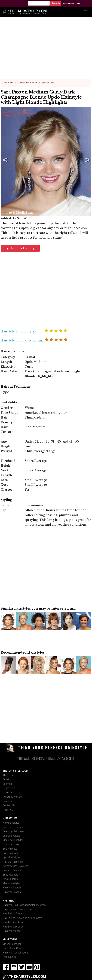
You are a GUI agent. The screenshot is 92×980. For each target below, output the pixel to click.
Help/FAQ (8, 810)
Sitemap (7, 784)
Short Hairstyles (12, 836)
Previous (5, 162)
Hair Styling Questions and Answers (22, 918)
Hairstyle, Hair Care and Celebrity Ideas (24, 905)
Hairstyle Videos (12, 931)
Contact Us (9, 805)
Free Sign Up (68, 3)
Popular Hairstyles (13, 827)
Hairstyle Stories (12, 892)
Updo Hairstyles (11, 857)
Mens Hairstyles (12, 883)
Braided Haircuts (12, 870)
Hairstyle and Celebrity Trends (19, 909)
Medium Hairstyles (13, 840)
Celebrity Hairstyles (13, 831)
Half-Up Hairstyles (13, 862)
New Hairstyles (11, 823)
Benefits (7, 779)
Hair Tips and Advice (14, 922)
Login (78, 3)
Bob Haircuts (10, 849)
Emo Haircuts (10, 879)
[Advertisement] (46, 49)
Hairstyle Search (12, 888)
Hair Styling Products (14, 914)
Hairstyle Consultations (16, 953)
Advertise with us (12, 797)
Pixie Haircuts (10, 853)
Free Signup (9, 957)
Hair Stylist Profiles (13, 927)
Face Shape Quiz (12, 948)
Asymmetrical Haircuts (15, 866)
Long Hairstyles (11, 844)
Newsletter (9, 788)
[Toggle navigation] (85, 12)
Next (87, 162)
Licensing (8, 792)
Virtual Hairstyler (12, 944)
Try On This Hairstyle (20, 248)
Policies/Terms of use (15, 801)
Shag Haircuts (10, 875)
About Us (8, 775)
